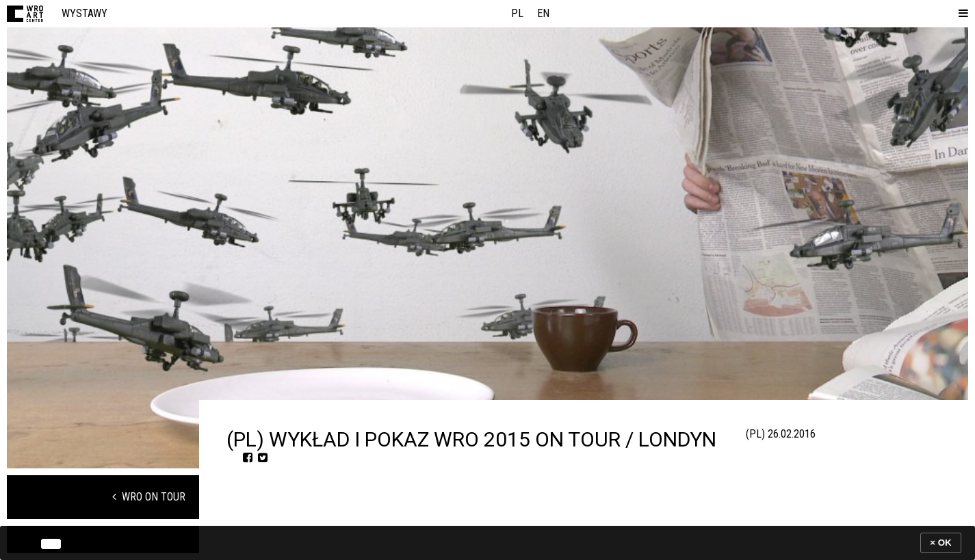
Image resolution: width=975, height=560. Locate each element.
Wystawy (84, 13)
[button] (961, 14)
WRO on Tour (149, 497)
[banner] (487, 543)
